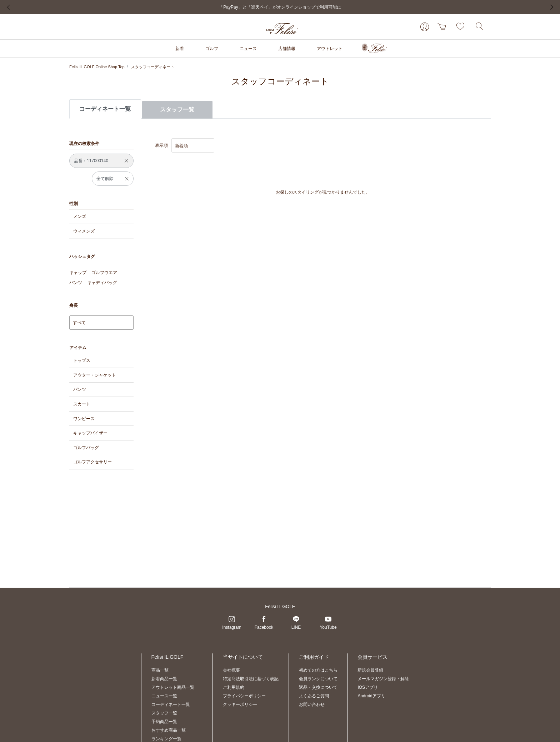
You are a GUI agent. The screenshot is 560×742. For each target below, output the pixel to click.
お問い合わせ (312, 704)
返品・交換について (318, 687)
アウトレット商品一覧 (173, 687)
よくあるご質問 (314, 696)
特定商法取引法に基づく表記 (251, 679)
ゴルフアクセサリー (92, 462)
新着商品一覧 (164, 679)
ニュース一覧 (164, 696)
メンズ (80, 216)
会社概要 (231, 670)
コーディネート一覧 (171, 704)
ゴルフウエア (104, 273)
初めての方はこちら (318, 670)
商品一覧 (160, 670)
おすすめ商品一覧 (169, 730)
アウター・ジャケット (95, 375)
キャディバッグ (102, 283)
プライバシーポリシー (244, 696)
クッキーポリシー (240, 704)
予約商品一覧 (164, 722)
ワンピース (84, 419)
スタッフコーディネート (153, 67)
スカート (82, 404)
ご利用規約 (234, 687)
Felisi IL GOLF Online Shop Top (97, 67)
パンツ (76, 283)
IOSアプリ (368, 687)
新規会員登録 (370, 670)
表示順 (161, 145)
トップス (82, 360)
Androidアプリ (371, 696)
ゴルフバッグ (86, 448)
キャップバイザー (90, 433)
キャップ (78, 273)
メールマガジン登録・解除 (383, 679)
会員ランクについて (318, 679)
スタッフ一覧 (177, 109)
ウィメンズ (84, 231)
